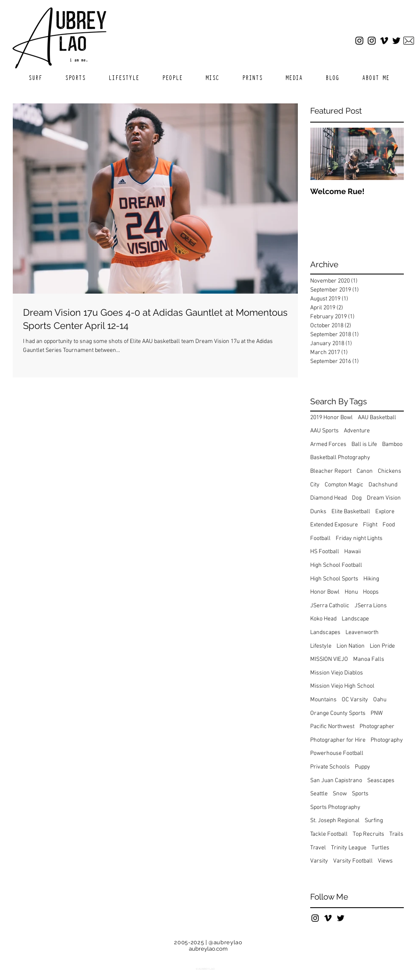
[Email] (409, 41)
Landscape (355, 619)
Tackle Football (329, 834)
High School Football (336, 565)
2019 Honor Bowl (331, 418)
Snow (340, 794)
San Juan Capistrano (336, 781)
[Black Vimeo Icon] (328, 918)
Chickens (390, 471)
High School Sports (334, 579)
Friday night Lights (359, 539)
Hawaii (353, 552)
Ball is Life (364, 444)
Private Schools (330, 767)
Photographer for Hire (338, 740)
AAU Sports (324, 431)
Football (320, 539)
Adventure (357, 431)
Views (385, 861)
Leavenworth (362, 633)
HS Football (325, 552)
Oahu (380, 700)
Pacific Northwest (332, 727)
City (315, 485)
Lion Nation (351, 646)
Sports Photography (335, 807)
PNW (377, 713)
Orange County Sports (338, 713)
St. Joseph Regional (335, 821)
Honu (351, 592)
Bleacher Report (331, 471)
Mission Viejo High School (342, 686)
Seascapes (381, 781)
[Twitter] (396, 41)
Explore (385, 512)
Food (389, 525)
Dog (357, 498)
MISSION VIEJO (329, 659)
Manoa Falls (369, 659)
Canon (365, 471)
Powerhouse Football (337, 753)
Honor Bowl (325, 592)
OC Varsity (355, 700)
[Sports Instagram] (372, 41)
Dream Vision (384, 498)
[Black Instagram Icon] (315, 918)
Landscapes (325, 633)
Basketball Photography (340, 458)
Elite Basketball (351, 512)
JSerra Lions (371, 606)
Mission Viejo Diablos (337, 673)
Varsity (319, 861)
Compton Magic (344, 485)
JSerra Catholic (330, 606)
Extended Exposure (334, 525)
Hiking (371, 579)
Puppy (363, 767)
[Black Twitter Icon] (341, 918)
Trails (396, 834)
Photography (387, 740)
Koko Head (323, 619)
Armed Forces (328, 444)
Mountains (323, 700)
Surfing (374, 821)
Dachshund (383, 485)
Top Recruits (368, 834)
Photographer (377, 727)
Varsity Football (353, 861)
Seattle (319, 794)
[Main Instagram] (359, 41)
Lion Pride (382, 646)
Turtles (380, 848)
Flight (370, 525)
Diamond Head (328, 498)
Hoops (371, 592)
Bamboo (392, 444)
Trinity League (349, 848)
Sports (360, 794)
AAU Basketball (377, 418)
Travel (318, 848)
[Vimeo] (384, 41)
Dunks (318, 512)
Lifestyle (321, 646)
